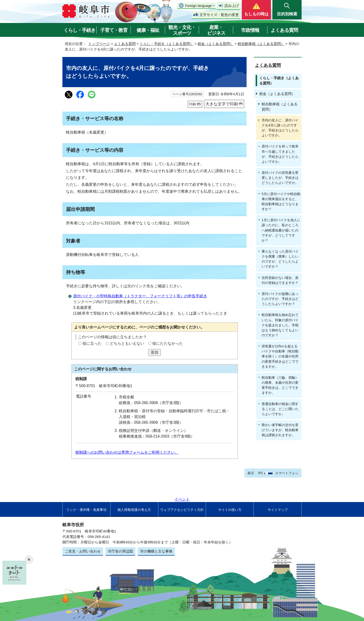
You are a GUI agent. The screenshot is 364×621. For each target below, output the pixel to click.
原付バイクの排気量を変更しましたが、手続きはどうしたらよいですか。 (280, 178)
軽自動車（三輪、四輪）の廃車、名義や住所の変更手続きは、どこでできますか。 (280, 385)
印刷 (193, 104)
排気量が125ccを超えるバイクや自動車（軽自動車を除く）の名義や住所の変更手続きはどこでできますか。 (280, 356)
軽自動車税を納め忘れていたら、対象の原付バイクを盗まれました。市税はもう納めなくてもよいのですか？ (280, 325)
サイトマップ (278, 510)
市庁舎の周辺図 (120, 551)
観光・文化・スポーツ (182, 30)
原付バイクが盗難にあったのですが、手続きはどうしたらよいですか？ (280, 299)
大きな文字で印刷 (222, 104)
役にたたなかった (168, 343)
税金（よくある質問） (215, 44)
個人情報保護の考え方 (134, 510)
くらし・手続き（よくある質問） (167, 44)
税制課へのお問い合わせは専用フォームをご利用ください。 (127, 452)
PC (261, 473)
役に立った (92, 343)
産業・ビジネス (216, 30)
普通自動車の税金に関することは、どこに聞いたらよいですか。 (280, 409)
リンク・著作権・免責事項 (86, 510)
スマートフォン (287, 473)
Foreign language (199, 6)
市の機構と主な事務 (156, 551)
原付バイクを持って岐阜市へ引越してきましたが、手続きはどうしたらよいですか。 (280, 154)
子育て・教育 (114, 30)
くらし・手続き (80, 30)
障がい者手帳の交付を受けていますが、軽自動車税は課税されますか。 (280, 430)
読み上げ (232, 6)
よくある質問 (284, 30)
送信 (154, 352)
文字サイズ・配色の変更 (219, 15)
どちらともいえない (127, 343)
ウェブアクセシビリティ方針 (182, 510)
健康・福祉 (148, 30)
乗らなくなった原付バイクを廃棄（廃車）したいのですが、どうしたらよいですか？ (280, 259)
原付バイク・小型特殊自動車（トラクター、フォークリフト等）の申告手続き (140, 296)
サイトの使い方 (230, 510)
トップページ (99, 44)
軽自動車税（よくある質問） (261, 44)
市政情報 (250, 30)
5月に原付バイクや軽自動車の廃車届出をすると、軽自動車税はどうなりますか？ (281, 201)
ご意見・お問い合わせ (83, 551)
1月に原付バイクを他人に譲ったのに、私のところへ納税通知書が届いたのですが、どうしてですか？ (281, 230)
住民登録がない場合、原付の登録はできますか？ (280, 280)
